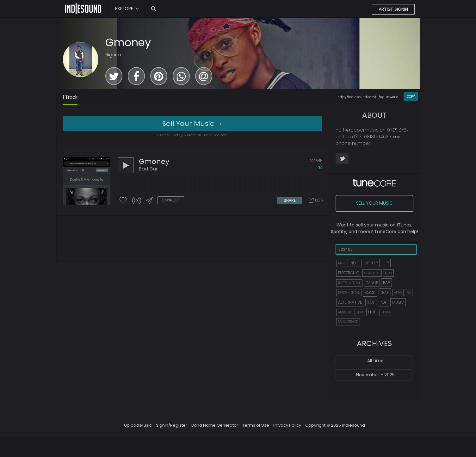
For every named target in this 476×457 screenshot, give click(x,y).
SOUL (371, 303)
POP (383, 302)
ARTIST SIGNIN (393, 9)
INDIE (354, 263)
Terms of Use (256, 425)
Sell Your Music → (193, 124)
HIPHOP (371, 263)
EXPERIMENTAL (349, 293)
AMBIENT (345, 312)
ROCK (370, 292)
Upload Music (138, 425)
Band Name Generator (215, 425)
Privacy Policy (287, 425)
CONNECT (171, 200)
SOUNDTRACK (348, 322)
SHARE (290, 200)
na (320, 167)
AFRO (398, 293)
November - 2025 (375, 375)
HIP (386, 263)
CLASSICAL (372, 273)
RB (409, 293)
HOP (372, 312)
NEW (388, 273)
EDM (360, 312)
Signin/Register (172, 425)
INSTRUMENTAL (349, 283)
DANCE (372, 283)
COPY (411, 97)
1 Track (70, 97)
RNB (341, 263)
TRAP (385, 292)
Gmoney (128, 42)
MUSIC (398, 302)
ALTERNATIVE (350, 302)
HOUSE (386, 312)
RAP (386, 283)
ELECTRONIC (349, 273)
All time (375, 361)
